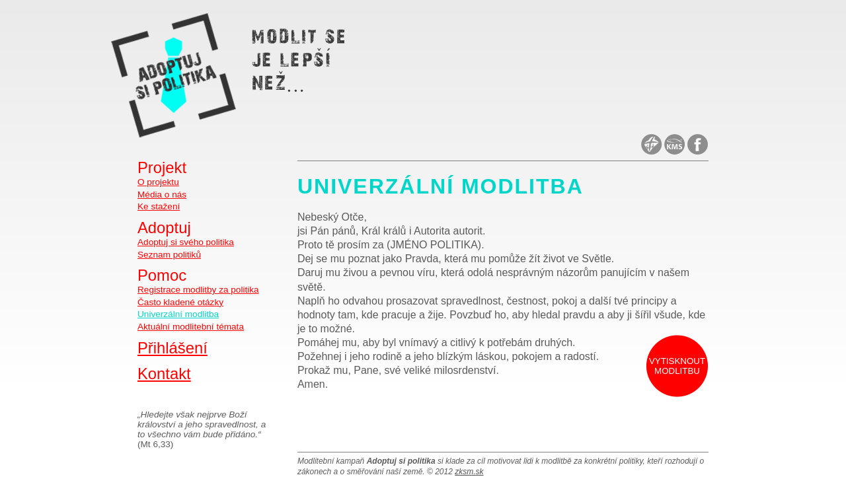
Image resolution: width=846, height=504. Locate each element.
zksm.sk (469, 472)
